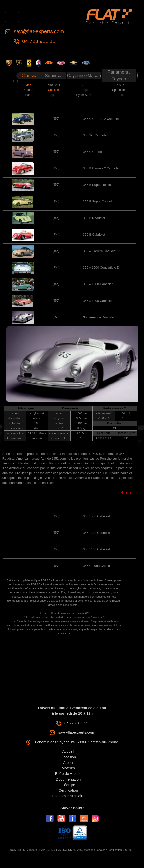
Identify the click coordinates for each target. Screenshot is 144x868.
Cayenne (77, 76)
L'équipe (68, 785)
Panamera (119, 72)
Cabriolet (54, 90)
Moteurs (68, 768)
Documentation (68, 779)
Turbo (119, 95)
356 (29, 85)
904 (57, 85)
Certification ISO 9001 (121, 850)
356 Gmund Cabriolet (98, 566)
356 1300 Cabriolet (96, 533)
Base (29, 95)
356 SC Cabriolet (95, 135)
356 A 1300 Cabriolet (98, 301)
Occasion (68, 757)
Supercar (54, 76)
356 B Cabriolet (94, 234)
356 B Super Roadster (99, 185)
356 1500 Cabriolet (96, 516)
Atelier (68, 762)
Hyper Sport (84, 95)
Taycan (119, 79)
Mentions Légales (94, 850)
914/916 (119, 85)
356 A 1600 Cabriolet (98, 284)
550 (50, 85)
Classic (29, 76)
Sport (54, 95)
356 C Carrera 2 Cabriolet (101, 119)
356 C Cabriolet (94, 152)
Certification (68, 790)
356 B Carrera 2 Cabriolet (101, 168)
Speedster (119, 90)
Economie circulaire (68, 796)
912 (84, 85)
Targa (84, 90)
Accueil (68, 751)
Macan (94, 76)
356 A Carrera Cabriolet (100, 251)
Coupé (29, 90)
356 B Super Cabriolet (99, 201)
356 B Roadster (94, 218)
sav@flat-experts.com (38, 31)
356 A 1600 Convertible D (101, 268)
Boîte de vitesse (68, 774)
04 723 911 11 (38, 41)
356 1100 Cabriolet (96, 549)
